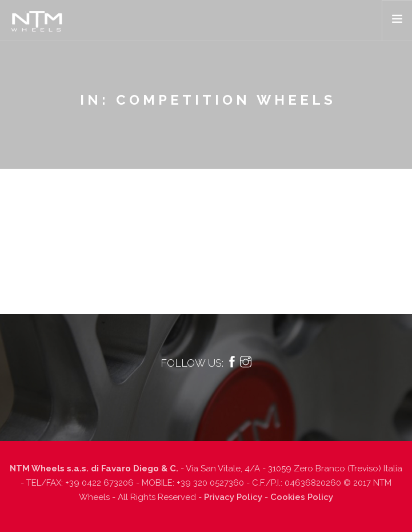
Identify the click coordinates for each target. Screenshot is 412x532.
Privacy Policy (233, 497)
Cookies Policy (302, 497)
